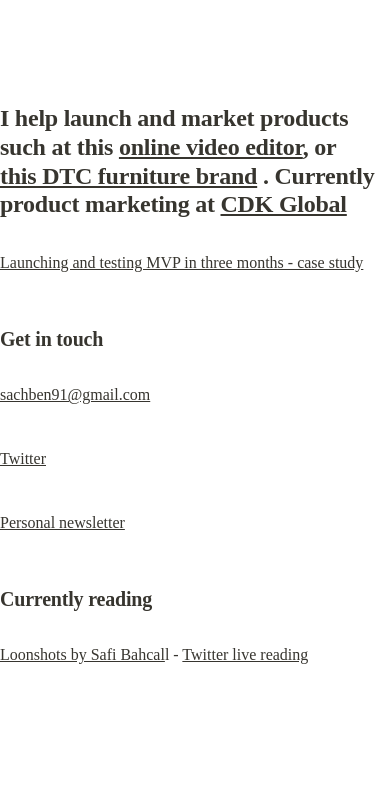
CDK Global (284, 204)
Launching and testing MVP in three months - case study (181, 262)
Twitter (23, 458)
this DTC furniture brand (128, 176)
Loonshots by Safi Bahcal (82, 654)
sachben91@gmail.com (75, 394)
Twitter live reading (245, 654)
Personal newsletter (62, 522)
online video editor (211, 147)
